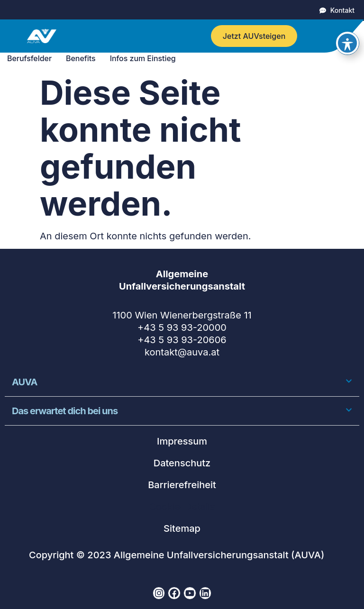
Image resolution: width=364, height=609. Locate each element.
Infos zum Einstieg (145, 58)
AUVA (24, 382)
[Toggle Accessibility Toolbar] (347, 22)
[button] (182, 382)
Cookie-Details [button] (182, 507)
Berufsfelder (32, 58)
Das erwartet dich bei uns (66, 411)
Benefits (83, 58)
